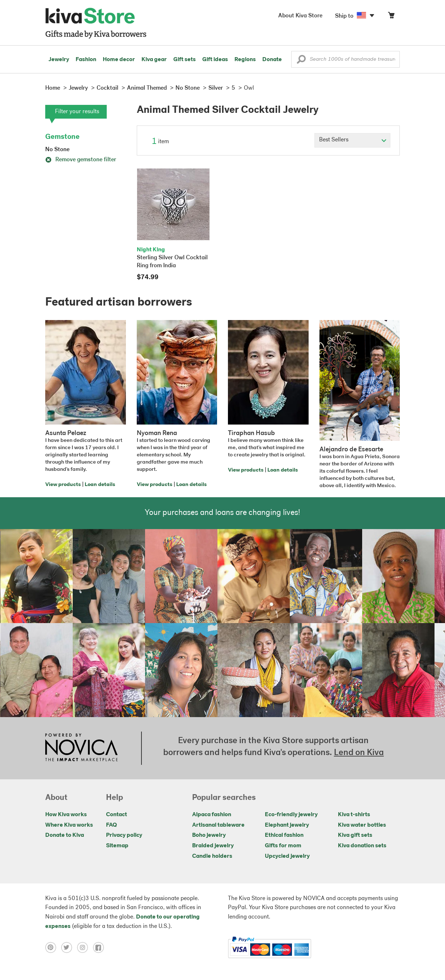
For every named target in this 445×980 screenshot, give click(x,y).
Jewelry (59, 60)
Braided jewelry (213, 846)
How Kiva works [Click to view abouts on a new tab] (66, 815)
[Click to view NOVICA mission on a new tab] (81, 748)
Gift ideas (215, 60)
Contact (116, 815)
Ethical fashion (284, 835)
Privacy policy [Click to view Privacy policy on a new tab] (124, 835)
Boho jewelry (209, 835)
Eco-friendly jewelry (291, 815)
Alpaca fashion (212, 815)
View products (63, 485)
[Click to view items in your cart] (391, 17)
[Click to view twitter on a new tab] (69, 947)
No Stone (57, 150)
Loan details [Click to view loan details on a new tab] (100, 485)
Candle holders (212, 856)
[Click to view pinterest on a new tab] (53, 947)
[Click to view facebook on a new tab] (100, 947)
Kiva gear (154, 60)
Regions (245, 60)
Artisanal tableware (218, 825)
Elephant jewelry (287, 825)
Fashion (86, 60)
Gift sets (185, 60)
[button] (301, 61)
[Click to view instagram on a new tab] (85, 947)
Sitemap (117, 846)
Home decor (119, 60)
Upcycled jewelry (287, 856)
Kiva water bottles (362, 825)
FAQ (111, 825)
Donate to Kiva (65, 835)
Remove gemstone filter (81, 160)
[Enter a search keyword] (346, 59)
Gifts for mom (283, 846)
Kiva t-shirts (354, 815)
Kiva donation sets (362, 846)
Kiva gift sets (355, 835)
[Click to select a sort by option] (352, 140)
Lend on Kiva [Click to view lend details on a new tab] (359, 753)
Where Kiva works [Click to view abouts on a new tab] (69, 825)
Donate (272, 60)
